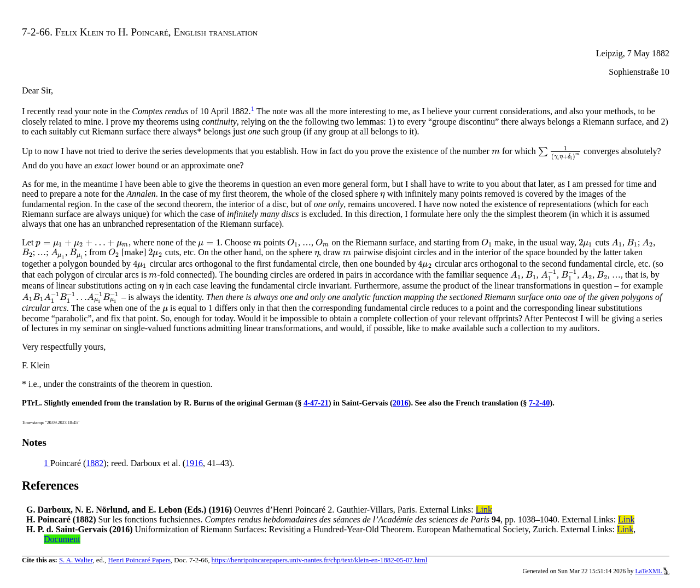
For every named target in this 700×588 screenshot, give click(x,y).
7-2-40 (539, 403)
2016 (401, 403)
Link (484, 510)
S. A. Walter (76, 560)
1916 (194, 463)
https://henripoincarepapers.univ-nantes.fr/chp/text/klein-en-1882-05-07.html (320, 560)
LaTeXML (652, 571)
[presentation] (496, 151)
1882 (95, 463)
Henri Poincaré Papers (139, 560)
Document (62, 539)
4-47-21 (316, 403)
